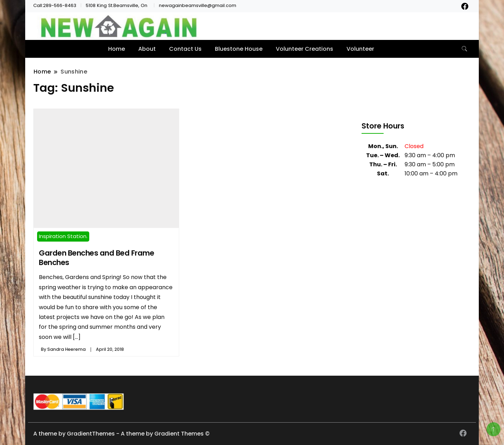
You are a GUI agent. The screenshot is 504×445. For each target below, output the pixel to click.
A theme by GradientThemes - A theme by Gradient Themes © (121, 434)
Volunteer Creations (304, 49)
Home (117, 49)
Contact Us (185, 49)
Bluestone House (239, 49)
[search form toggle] (464, 49)
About (147, 49)
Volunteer (360, 49)
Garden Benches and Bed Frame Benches (96, 258)
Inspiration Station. (63, 236)
